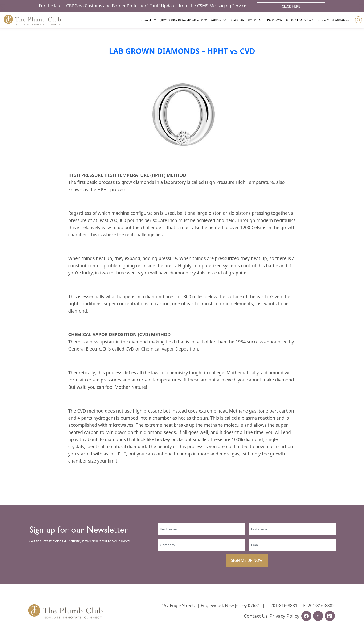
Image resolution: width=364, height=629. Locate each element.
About (147, 20)
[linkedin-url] (330, 616)
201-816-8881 (284, 605)
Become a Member (333, 20)
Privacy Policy (284, 616)
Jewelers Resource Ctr (182, 20)
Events (254, 20)
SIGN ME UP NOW (247, 560)
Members (219, 20)
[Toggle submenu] (155, 20)
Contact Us (256, 616)
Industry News (300, 20)
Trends (237, 20)
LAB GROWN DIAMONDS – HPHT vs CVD (182, 51)
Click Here (291, 6)
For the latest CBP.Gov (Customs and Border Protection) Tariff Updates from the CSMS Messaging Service (143, 6)
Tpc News (273, 20)
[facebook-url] (306, 616)
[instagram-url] (318, 616)
